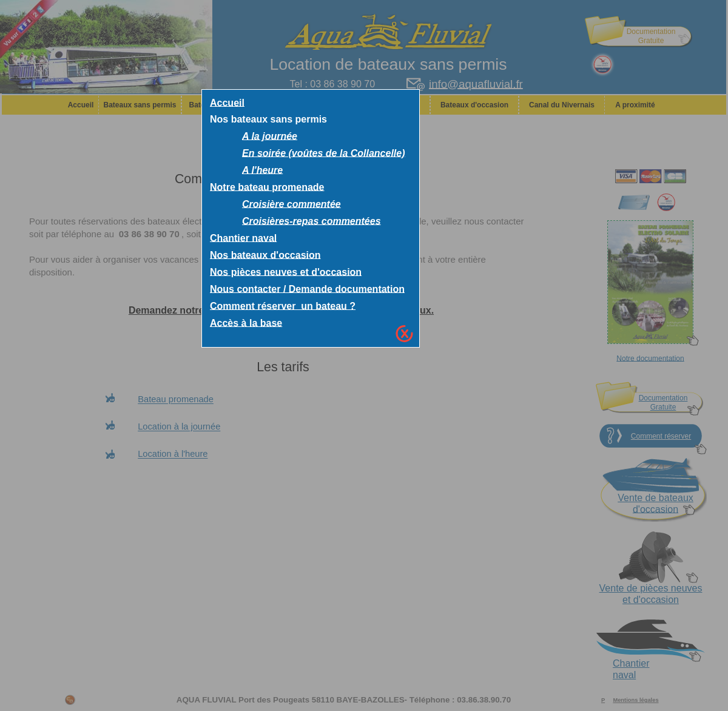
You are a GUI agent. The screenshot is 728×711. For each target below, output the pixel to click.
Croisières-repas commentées (312, 221)
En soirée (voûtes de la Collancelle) (324, 153)
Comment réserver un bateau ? (283, 305)
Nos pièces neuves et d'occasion (286, 271)
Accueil (227, 102)
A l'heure (262, 170)
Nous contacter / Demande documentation (307, 288)
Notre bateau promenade (267, 187)
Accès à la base (246, 322)
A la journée (270, 136)
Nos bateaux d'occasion (265, 254)
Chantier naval (243, 238)
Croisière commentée (292, 204)
